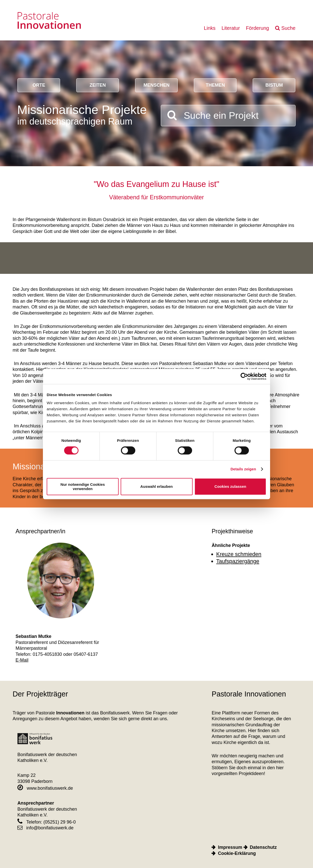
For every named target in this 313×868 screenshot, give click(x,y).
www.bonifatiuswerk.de (45, 788)
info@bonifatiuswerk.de (45, 828)
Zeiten (98, 85)
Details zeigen (243, 469)
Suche (289, 28)
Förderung (257, 28)
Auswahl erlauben (156, 486)
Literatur (231, 28)
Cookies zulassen (230, 486)
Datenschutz (263, 847)
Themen (215, 85)
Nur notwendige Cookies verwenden (83, 487)
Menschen (156, 85)
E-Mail (22, 660)
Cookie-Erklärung (237, 853)
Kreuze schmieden (239, 554)
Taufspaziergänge (238, 561)
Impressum (230, 847)
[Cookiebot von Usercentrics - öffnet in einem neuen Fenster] (244, 376)
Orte (39, 85)
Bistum (274, 85)
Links (210, 28)
